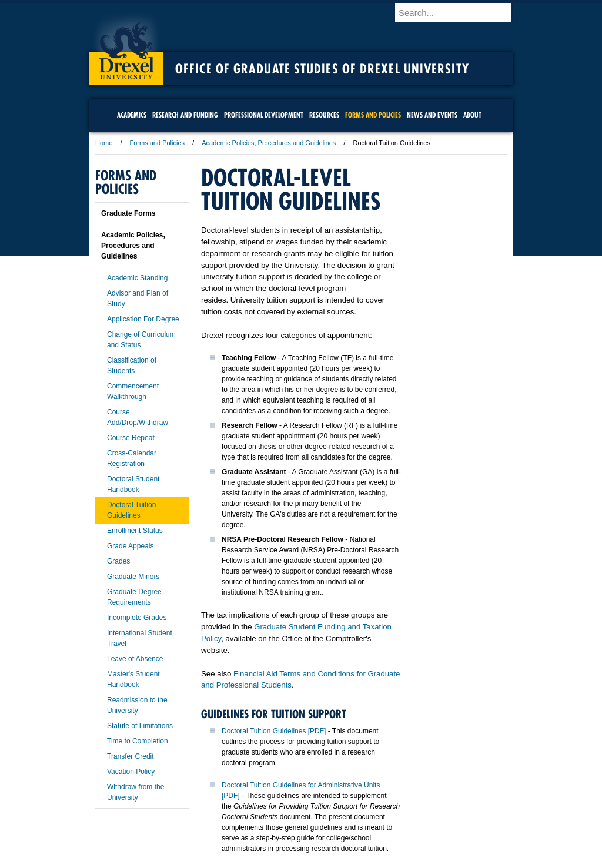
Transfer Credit (131, 756)
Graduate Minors (133, 577)
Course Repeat (131, 438)
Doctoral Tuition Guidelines (131, 510)
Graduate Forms (128, 213)
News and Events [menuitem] (432, 115)
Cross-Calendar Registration (132, 458)
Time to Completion (138, 741)
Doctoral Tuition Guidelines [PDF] (274, 731)
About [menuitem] (472, 115)
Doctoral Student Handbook (133, 484)
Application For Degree (143, 319)
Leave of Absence (135, 659)
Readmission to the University (137, 705)
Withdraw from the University (136, 792)
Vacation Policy (131, 772)
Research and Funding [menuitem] (185, 115)
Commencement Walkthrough (133, 391)
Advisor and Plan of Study (138, 299)
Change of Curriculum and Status (141, 340)
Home (104, 143)
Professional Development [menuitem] (264, 115)
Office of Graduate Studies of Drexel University (322, 69)
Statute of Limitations (140, 726)
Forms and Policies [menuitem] (373, 115)
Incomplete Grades (137, 618)
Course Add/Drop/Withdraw (138, 417)
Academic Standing (137, 278)
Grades (118, 561)
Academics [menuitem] (132, 115)
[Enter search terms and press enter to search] (459, 12)
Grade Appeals (130, 546)
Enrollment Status (135, 531)
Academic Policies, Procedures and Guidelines (269, 143)
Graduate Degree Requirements (134, 597)
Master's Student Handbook (133, 679)
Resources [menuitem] (324, 115)
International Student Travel (140, 638)
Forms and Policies (158, 143)
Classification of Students (132, 366)
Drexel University (126, 47)
